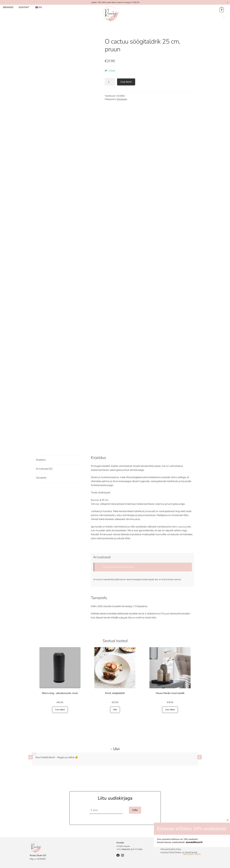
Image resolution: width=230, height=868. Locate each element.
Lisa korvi (126, 82)
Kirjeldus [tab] (41, 460)
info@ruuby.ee (123, 846)
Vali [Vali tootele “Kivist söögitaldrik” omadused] (115, 710)
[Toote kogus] (110, 82)
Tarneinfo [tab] (41, 478)
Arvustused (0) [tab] (44, 469)
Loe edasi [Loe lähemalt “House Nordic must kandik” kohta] (170, 710)
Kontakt (24, 7)
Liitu (135, 810)
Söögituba (122, 99)
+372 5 (119, 849)
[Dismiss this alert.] (227, 2)
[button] (200, 757)
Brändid (8, 7)
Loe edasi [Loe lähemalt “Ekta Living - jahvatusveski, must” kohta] (60, 710)
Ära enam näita (192, 854)
